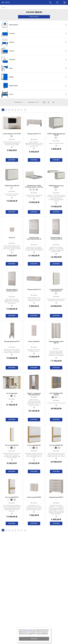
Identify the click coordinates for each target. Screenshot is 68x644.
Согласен (34, 639)
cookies (30, 630)
